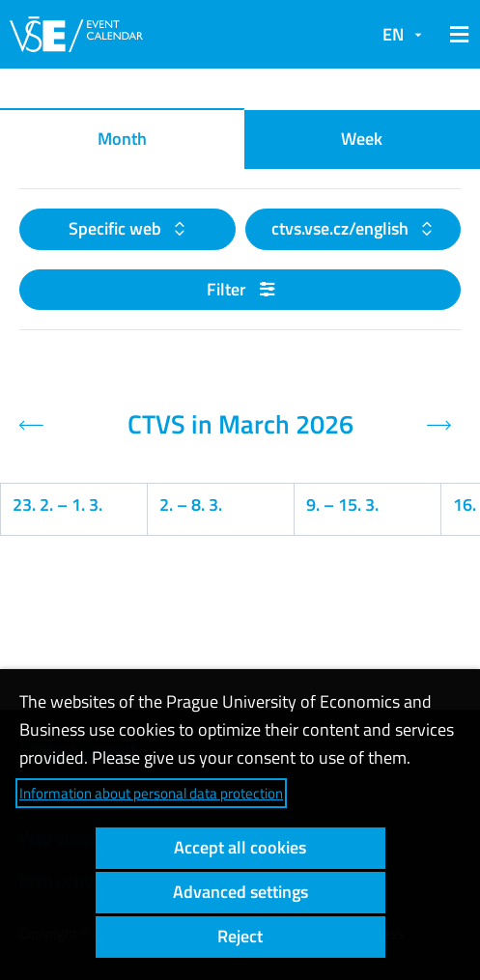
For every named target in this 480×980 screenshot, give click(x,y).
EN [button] (393, 34)
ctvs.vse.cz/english (342, 228)
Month (122, 139)
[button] (456, 35)
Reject (240, 936)
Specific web (117, 228)
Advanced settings (240, 892)
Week (362, 139)
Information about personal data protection (151, 793)
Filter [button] (240, 289)
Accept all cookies (240, 847)
